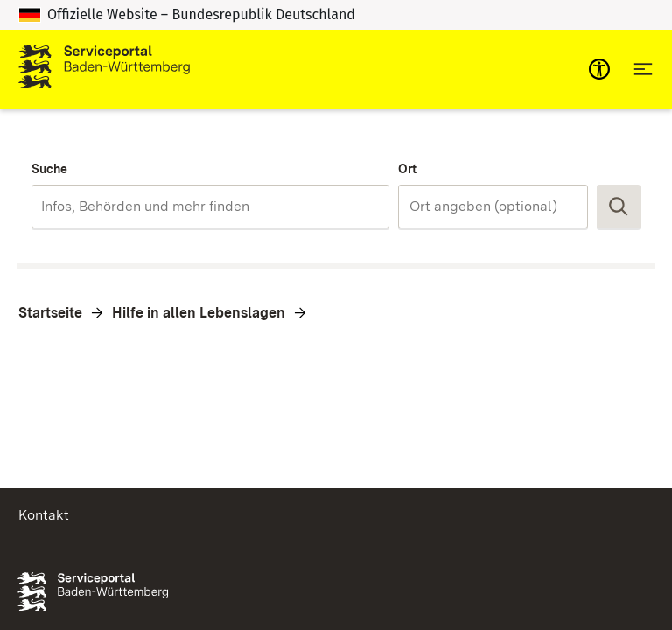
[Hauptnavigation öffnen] (643, 69)
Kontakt (44, 515)
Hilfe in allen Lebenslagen (199, 313)
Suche (49, 169)
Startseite (50, 313)
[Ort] (493, 206)
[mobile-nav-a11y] (599, 69)
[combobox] (210, 206)
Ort (407, 169)
